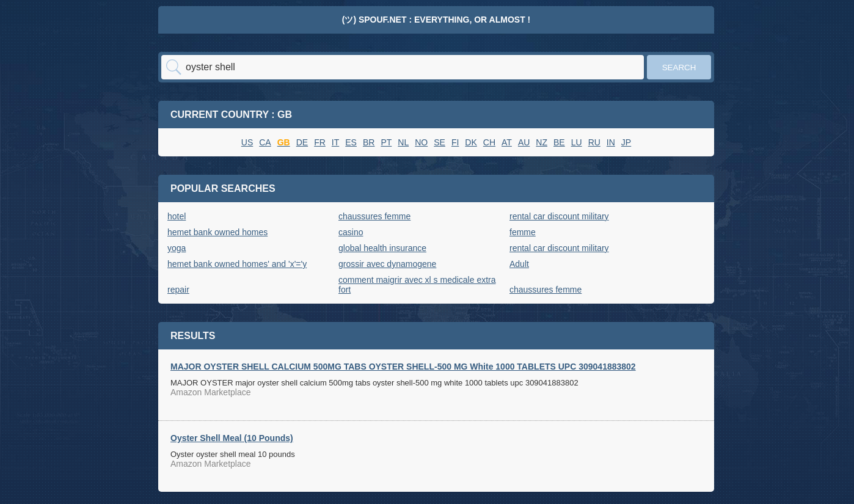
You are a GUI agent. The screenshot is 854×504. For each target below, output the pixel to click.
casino (351, 232)
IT (335, 142)
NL (403, 142)
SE (440, 142)
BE (559, 142)
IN (611, 142)
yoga (177, 248)
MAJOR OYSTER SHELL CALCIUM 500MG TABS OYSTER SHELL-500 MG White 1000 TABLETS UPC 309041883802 (403, 367)
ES (351, 142)
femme (523, 232)
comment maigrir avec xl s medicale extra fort (417, 285)
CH (489, 142)
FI (455, 142)
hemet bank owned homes (217, 232)
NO (421, 142)
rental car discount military (559, 216)
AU (524, 142)
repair (178, 290)
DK (471, 142)
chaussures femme (374, 216)
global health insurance (382, 248)
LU (577, 142)
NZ (542, 142)
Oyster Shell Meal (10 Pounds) (232, 438)
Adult (519, 264)
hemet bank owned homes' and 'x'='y (237, 264)
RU (594, 142)
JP (626, 142)
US (247, 142)
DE (302, 142)
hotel (177, 216)
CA (265, 142)
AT (507, 142)
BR (369, 142)
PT (386, 142)
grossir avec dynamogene (387, 264)
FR (320, 142)
